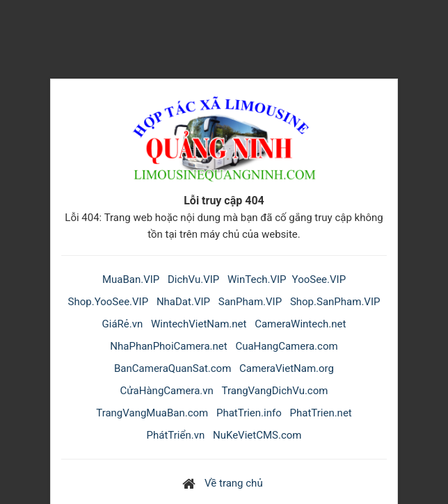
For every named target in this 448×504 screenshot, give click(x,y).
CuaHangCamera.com (286, 346)
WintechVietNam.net (199, 324)
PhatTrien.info (249, 413)
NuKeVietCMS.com (257, 435)
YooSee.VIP (319, 279)
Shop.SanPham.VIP (335, 302)
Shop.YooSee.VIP (109, 302)
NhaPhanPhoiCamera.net (168, 346)
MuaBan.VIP (131, 279)
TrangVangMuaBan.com (152, 413)
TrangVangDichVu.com (275, 391)
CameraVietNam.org (287, 368)
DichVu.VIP (193, 279)
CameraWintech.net (300, 324)
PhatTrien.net (321, 413)
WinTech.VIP (257, 279)
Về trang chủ (234, 483)
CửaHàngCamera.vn (167, 391)
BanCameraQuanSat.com (173, 368)
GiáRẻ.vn (123, 324)
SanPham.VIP (250, 302)
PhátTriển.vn (176, 435)
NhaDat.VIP (183, 302)
